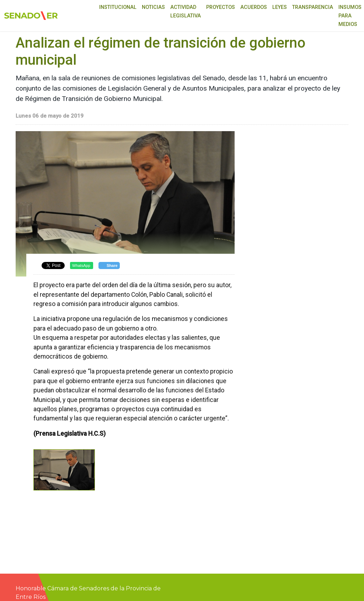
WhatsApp (81, 265)
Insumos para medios (350, 16)
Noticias (153, 7)
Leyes (280, 7)
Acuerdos (254, 7)
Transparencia (313, 7)
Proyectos (221, 7)
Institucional (118, 7)
